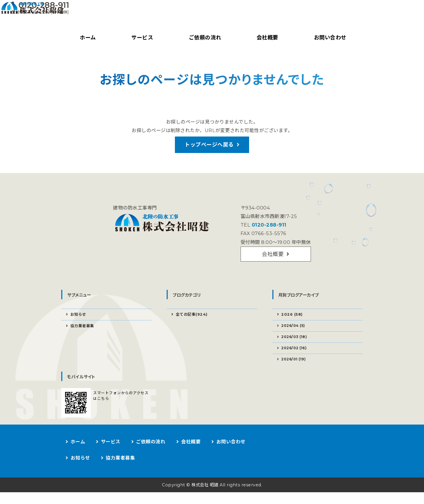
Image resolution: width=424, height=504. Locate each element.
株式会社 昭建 (204, 496)
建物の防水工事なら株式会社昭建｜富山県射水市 (110, 16)
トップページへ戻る (209, 147)
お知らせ (79, 322)
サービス (141, 38)
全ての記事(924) (193, 322)
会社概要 (266, 38)
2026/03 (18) (296, 346)
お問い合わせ (329, 38)
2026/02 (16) (296, 358)
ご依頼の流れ (204, 38)
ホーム (87, 38)
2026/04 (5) (295, 334)
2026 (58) (293, 322)
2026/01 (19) (295, 370)
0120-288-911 (268, 230)
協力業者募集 (83, 334)
